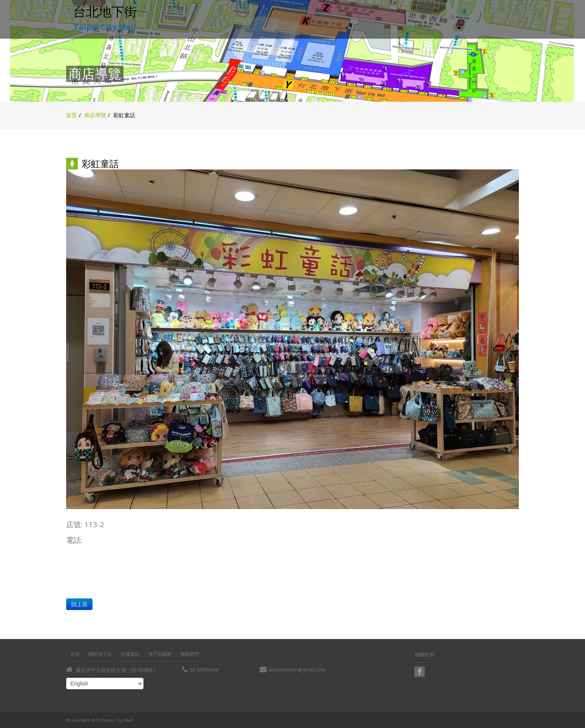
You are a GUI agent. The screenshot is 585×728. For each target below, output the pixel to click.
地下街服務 (160, 654)
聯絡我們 (190, 654)
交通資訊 (130, 654)
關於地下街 (100, 654)
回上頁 (79, 604)
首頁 (72, 115)
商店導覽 (95, 115)
